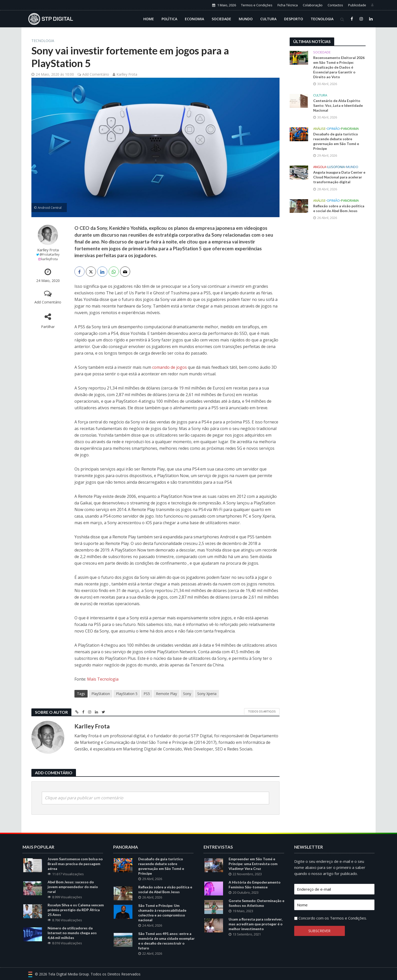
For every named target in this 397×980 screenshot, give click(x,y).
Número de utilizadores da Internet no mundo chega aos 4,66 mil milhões (72, 940)
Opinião (333, 129)
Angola (320, 167)
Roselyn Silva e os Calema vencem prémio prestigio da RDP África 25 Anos (76, 917)
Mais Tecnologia (103, 679)
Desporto (294, 19)
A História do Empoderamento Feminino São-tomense (255, 892)
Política (169, 19)
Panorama (350, 129)
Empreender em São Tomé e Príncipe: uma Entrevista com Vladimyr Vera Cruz (253, 871)
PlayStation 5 (127, 694)
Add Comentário (96, 74)
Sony (187, 694)
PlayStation (101, 694)
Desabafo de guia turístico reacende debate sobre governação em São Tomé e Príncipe (336, 141)
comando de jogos (170, 367)
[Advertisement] (328, 308)
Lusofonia (336, 167)
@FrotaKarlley (49, 254)
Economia (194, 19)
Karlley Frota (127, 74)
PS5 (147, 694)
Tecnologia (322, 19)
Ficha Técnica (288, 5)
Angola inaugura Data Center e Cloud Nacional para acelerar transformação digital (339, 177)
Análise (319, 129)
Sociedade (221, 19)
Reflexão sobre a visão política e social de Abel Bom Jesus (339, 208)
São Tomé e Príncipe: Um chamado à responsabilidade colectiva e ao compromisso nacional (162, 920)
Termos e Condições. (348, 926)
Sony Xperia (207, 694)
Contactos (335, 5)
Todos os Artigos (262, 711)
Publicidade (357, 5)
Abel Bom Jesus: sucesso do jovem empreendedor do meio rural (73, 894)
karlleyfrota (49, 259)
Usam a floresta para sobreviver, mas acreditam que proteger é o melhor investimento (256, 932)
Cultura (268, 19)
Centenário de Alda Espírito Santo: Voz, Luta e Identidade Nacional (338, 105)
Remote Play (166, 694)
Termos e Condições (257, 5)
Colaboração (313, 5)
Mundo (246, 19)
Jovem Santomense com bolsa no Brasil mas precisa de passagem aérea (75, 871)
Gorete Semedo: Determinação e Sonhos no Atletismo (256, 911)
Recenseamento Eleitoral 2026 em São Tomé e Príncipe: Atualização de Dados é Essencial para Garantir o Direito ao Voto (339, 67)
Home (149, 19)
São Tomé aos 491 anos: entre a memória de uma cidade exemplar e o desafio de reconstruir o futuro (166, 948)
